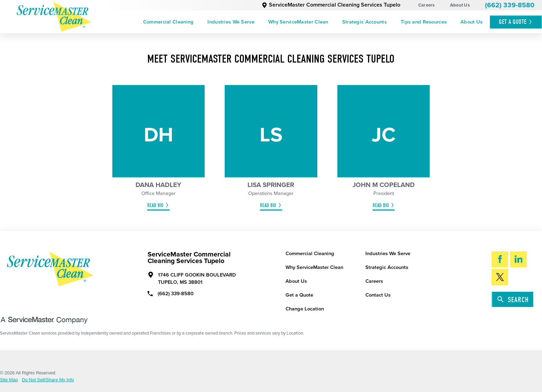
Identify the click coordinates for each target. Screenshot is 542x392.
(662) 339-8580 (510, 5)
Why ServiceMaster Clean (298, 22)
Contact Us (378, 295)
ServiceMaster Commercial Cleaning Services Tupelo (331, 5)
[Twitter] (500, 277)
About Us (460, 5)
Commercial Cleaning (169, 22)
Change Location (305, 309)
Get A (516, 22)
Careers (427, 5)
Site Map (9, 380)
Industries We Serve (231, 22)
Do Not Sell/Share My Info (48, 380)
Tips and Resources (424, 22)
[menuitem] (169, 22)
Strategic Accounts (365, 22)
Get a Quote (299, 295)
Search (513, 300)
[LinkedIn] (518, 259)
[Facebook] (500, 259)
